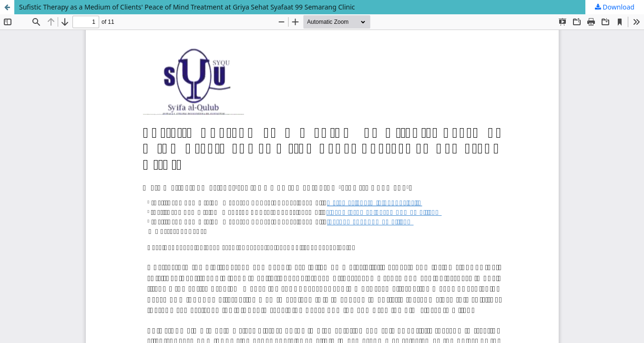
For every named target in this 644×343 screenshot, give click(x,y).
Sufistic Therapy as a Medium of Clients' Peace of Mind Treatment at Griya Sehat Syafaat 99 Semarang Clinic (187, 7)
